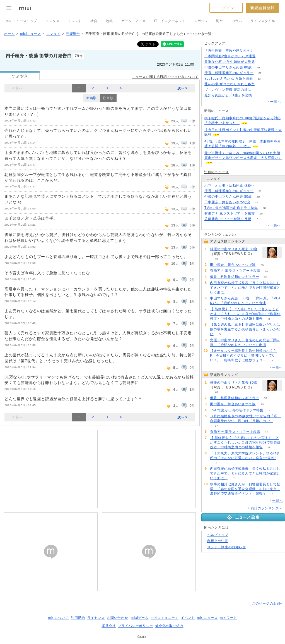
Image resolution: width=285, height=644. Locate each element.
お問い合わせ (118, 618)
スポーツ (201, 21)
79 (259, 95)
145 (260, 51)
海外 (220, 21)
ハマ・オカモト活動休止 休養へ (230, 185)
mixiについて (58, 618)
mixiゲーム (140, 618)
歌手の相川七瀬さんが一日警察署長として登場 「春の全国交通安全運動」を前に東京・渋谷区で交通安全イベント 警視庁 (245, 489)
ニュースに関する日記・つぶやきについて (165, 77)
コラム (237, 21)
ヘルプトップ (218, 535)
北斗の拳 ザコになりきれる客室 (230, 84)
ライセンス (96, 618)
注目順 (108, 98)
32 (260, 73)
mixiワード (228, 618)
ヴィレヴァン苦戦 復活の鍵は (228, 90)
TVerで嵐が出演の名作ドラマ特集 (231, 208)
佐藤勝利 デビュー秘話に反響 (228, 219)
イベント (188, 618)
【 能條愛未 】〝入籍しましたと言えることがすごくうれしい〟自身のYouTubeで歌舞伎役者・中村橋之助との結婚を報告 (245, 314)
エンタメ (52, 21)
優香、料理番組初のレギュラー (229, 73)
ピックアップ (215, 43)
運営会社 (108, 626)
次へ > (183, 88)
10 (261, 214)
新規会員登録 (262, 8)
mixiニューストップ (21, 21)
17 (216, 426)
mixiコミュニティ (165, 618)
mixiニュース (30, 34)
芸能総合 (73, 34)
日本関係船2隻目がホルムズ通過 (230, 56)
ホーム (9, 34)
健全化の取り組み (169, 626)
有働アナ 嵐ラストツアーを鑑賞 (230, 213)
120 (258, 90)
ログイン (226, 8)
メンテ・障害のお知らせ (227, 547)
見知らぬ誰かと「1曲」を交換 (228, 95)
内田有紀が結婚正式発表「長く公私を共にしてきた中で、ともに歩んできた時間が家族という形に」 (245, 288)
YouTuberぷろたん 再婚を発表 (229, 78)
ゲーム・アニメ (133, 21)
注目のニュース (216, 172)
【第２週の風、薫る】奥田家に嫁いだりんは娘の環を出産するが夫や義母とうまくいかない (245, 329)
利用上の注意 (218, 541)
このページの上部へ (268, 604)
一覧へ (276, 102)
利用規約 (78, 618)
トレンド (75, 21)
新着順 (91, 98)
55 (261, 186)
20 (264, 208)
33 (259, 79)
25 (256, 202)
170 (261, 62)
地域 (109, 21)
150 (261, 84)
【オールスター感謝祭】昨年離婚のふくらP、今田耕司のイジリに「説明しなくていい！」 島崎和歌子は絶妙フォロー (243, 356)
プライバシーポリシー (136, 626)
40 (258, 67)
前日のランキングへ (266, 508)
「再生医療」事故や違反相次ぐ (229, 51)
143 (262, 56)
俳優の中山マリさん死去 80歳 (228, 67)
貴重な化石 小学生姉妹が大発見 (230, 62)
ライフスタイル (263, 21)
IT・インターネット (170, 21)
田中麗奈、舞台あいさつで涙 (227, 202)
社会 (94, 21)
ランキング (213, 235)
